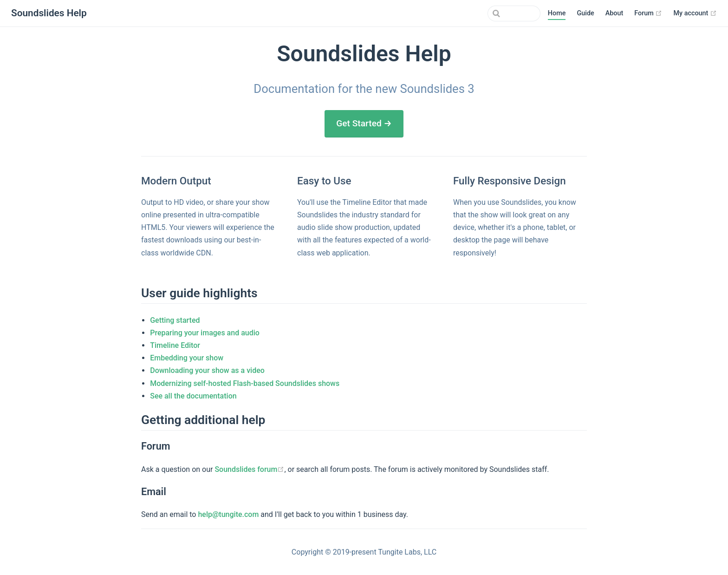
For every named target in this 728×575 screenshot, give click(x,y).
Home (557, 13)
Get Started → (364, 123)
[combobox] (494, 13)
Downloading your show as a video (207, 370)
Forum (648, 13)
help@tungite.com (228, 514)
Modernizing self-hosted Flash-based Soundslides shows (245, 383)
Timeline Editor (175, 345)
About (614, 13)
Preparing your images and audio (205, 333)
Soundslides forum (249, 469)
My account (695, 13)
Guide (585, 13)
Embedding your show (187, 358)
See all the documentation (193, 396)
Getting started (175, 320)
